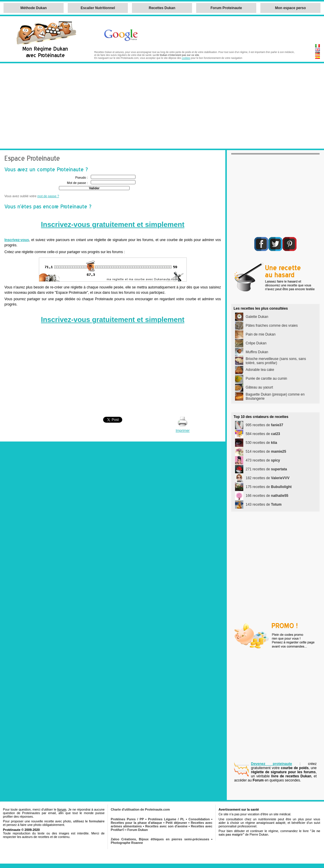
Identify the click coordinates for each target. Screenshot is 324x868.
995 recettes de (264, 425)
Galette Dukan (257, 317)
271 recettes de (266, 469)
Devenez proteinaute (271, 764)
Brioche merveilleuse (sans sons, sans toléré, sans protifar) (276, 361)
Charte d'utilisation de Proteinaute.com (140, 809)
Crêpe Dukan (256, 343)
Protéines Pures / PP (127, 819)
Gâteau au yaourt (259, 387)
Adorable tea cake (260, 370)
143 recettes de (264, 504)
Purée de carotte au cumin (266, 379)
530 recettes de (261, 443)
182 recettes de (268, 478)
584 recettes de (263, 434)
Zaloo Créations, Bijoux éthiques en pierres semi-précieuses (160, 839)
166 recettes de (267, 496)
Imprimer (182, 431)
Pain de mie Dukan (261, 334)
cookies (186, 58)
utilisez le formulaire (89, 821)
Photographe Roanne (127, 843)
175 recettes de (269, 487)
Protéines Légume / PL (166, 819)
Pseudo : (81, 177)
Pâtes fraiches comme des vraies (272, 326)
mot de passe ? (48, 196)
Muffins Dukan (257, 352)
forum (62, 809)
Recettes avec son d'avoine (166, 826)
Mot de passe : (77, 183)
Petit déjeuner (177, 823)
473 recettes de (263, 460)
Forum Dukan (138, 830)
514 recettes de (266, 452)
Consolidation (199, 819)
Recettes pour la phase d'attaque (136, 823)
